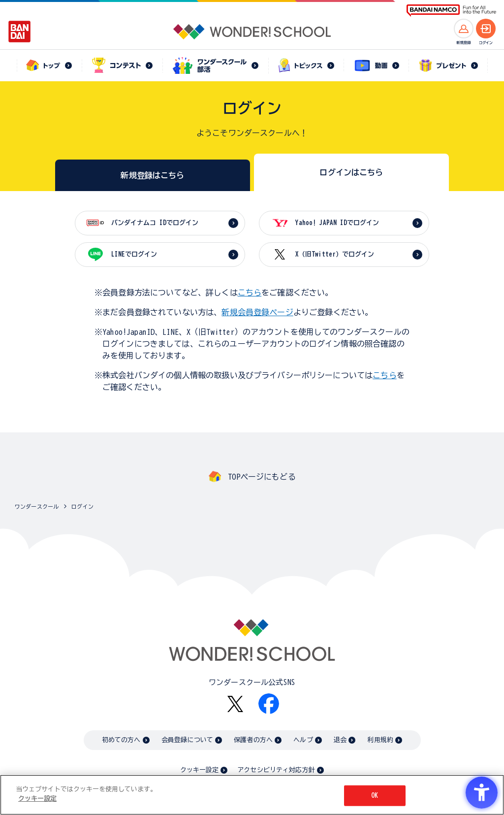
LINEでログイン (134, 254)
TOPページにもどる (262, 477)
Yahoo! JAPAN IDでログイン (337, 223)
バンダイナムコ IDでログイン (155, 223)
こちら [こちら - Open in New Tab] (384, 375)
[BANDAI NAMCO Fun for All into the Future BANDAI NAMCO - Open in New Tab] (451, 11)
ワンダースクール (37, 506)
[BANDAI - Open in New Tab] (20, 32)
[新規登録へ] (464, 29)
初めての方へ (121, 740)
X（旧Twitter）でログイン (335, 254)
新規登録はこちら (152, 175)
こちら (250, 293)
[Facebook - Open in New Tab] (269, 704)
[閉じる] (488, 794)
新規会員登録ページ (257, 312)
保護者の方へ (253, 740)
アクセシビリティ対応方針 (276, 770)
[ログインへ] (486, 29)
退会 (340, 740)
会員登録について (187, 740)
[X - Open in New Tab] (235, 704)
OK (375, 796)
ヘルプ (303, 740)
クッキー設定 (199, 770)
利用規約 (380, 740)
